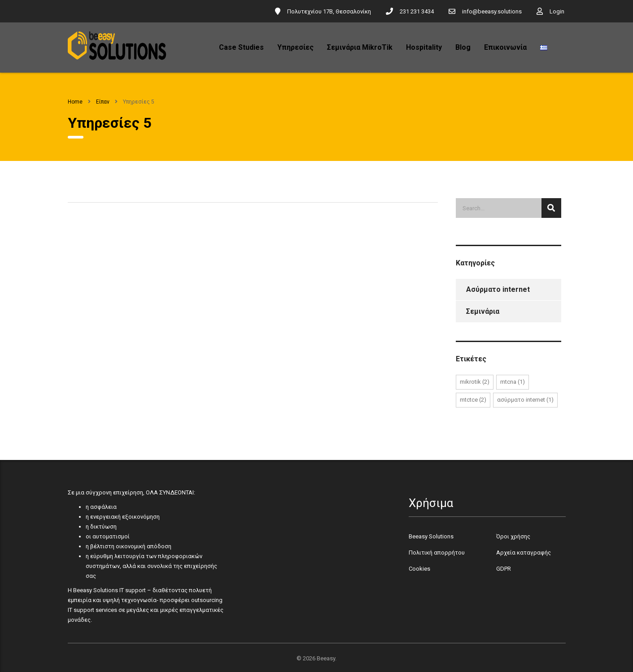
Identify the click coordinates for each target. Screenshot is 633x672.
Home (75, 102)
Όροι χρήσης (513, 536)
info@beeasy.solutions (492, 11)
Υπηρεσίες (295, 47)
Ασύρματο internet (498, 289)
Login (557, 11)
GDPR (504, 569)
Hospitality (424, 47)
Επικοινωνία (505, 47)
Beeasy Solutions (431, 536)
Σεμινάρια (483, 311)
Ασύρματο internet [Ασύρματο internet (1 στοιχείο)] (525, 400)
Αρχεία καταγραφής (524, 553)
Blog (463, 47)
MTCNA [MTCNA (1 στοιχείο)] (513, 382)
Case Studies (241, 47)
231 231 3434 (417, 11)
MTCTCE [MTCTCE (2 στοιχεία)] (473, 400)
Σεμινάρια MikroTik (360, 47)
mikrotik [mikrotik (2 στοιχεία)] (475, 382)
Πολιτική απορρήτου (437, 553)
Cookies (419, 569)
